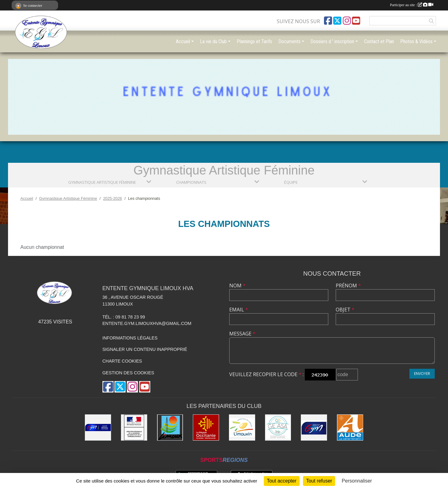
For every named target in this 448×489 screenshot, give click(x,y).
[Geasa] (278, 427)
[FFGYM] (314, 427)
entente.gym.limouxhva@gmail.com (147, 323)
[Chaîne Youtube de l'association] (356, 21)
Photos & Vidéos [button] (416, 41)
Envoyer (422, 374)
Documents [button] (289, 41)
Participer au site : (412, 5)
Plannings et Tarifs (254, 41)
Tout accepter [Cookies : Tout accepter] (282, 481)
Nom (237, 286)
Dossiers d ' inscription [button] (332, 41)
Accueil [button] (183, 41)
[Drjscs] (134, 427)
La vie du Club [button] (213, 41)
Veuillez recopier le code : (266, 374)
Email (239, 310)
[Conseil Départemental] (350, 427)
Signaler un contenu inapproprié (145, 349)
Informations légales (130, 338)
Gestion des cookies (128, 373)
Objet (345, 310)
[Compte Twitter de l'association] (337, 21)
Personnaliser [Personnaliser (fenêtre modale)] (357, 481)
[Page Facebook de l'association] (328, 21)
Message (242, 334)
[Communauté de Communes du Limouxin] (242, 427)
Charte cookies (122, 361)
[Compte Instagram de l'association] (347, 21)
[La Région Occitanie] (206, 427)
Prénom (348, 286)
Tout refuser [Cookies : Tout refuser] (319, 481)
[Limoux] (170, 427)
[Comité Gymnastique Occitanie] (98, 427)
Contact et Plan (379, 41)
